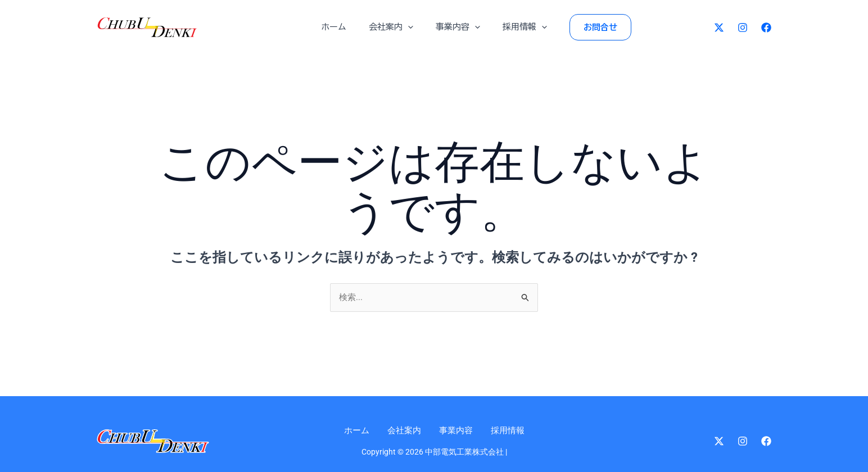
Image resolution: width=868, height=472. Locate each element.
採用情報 (516, 27)
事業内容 (455, 27)
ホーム (342, 27)
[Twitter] (719, 28)
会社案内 (394, 27)
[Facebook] (766, 28)
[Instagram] (743, 28)
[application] (411, 27)
